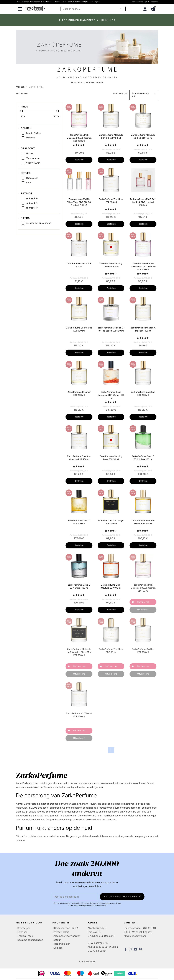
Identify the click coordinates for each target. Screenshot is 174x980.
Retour (57, 940)
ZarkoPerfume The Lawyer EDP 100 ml (111, 522)
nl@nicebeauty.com (135, 936)
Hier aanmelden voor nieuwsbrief (122, 896)
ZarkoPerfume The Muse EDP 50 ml (111, 651)
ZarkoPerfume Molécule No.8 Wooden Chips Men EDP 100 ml (79, 652)
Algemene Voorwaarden (67, 936)
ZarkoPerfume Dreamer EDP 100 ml (79, 393)
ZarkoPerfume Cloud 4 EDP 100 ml (79, 522)
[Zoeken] (93, 9)
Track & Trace (25, 936)
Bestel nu (79, 160)
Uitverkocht (143, 609)
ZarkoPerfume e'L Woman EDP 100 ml (79, 715)
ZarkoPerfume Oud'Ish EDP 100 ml (143, 651)
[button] (144, 95)
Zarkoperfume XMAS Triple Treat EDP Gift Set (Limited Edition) (79, 202)
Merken (20, 87)
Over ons (22, 932)
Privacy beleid (61, 932)
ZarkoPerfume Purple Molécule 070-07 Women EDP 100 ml (143, 266)
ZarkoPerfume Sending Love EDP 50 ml (111, 458)
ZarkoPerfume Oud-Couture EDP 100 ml (111, 586)
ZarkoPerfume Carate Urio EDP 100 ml (79, 329)
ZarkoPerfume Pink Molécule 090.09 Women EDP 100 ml (79, 138)
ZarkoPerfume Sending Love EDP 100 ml (111, 265)
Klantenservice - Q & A (140, 2)
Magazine (154, 2)
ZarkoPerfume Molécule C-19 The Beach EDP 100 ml (111, 329)
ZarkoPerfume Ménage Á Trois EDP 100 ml (143, 329)
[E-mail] (75, 897)
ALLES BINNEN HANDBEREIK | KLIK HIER (87, 20)
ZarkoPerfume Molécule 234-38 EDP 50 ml (143, 136)
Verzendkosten (62, 944)
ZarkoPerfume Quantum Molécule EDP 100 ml (79, 458)
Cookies (58, 948)
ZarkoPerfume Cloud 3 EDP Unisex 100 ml (143, 458)
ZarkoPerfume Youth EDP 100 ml (79, 265)
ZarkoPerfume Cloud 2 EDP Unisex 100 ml (79, 586)
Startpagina (24, 928)
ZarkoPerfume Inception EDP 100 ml (143, 393)
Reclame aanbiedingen (30, 940)
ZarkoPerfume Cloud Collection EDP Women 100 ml (111, 395)
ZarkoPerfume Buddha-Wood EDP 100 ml (143, 522)
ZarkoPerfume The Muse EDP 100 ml (111, 201)
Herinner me (143, 602)
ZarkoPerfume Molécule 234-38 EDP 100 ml (111, 136)
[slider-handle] (22, 112)
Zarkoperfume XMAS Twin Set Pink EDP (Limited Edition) (143, 202)
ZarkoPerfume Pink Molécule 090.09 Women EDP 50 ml (143, 588)
